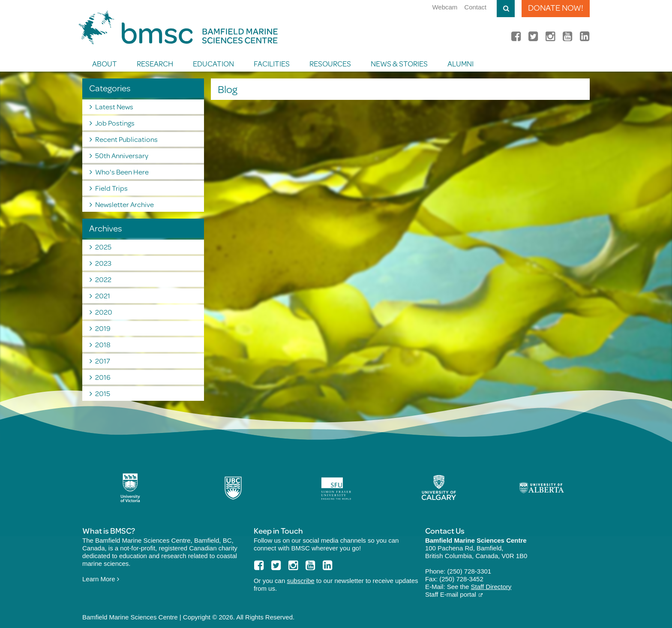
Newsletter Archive (124, 204)
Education (213, 63)
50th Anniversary (122, 155)
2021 (103, 296)
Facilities (272, 63)
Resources (330, 63)
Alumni (460, 63)
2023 (103, 263)
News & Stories (399, 63)
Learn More (101, 579)
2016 (103, 377)
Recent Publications (126, 139)
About (105, 63)
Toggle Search (506, 9)
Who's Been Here (122, 172)
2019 (103, 328)
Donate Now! (556, 8)
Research (155, 63)
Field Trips (111, 188)
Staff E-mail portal (451, 594)
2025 (103, 247)
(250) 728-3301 (469, 571)
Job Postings (115, 123)
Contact (475, 7)
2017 (103, 361)
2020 (104, 312)
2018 (103, 344)
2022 (103, 279)
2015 (103, 393)
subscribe (300, 581)
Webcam (445, 7)
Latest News (114, 107)
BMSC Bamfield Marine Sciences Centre (178, 28)
